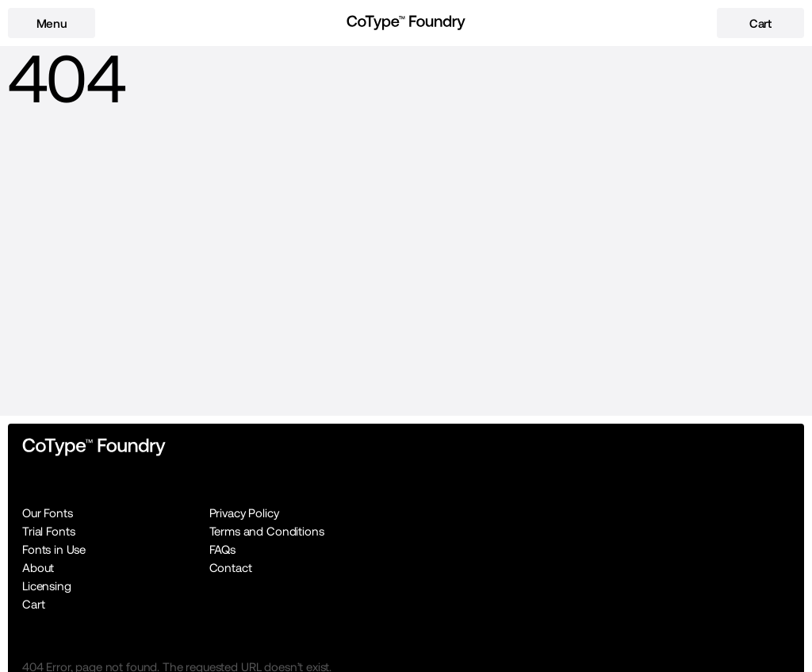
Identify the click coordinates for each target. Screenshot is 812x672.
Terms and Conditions (267, 531)
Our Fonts (48, 513)
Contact (231, 568)
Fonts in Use (54, 549)
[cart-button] (760, 23)
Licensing (47, 586)
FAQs (222, 549)
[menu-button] (52, 23)
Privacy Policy (244, 513)
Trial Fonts (48, 531)
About (38, 568)
